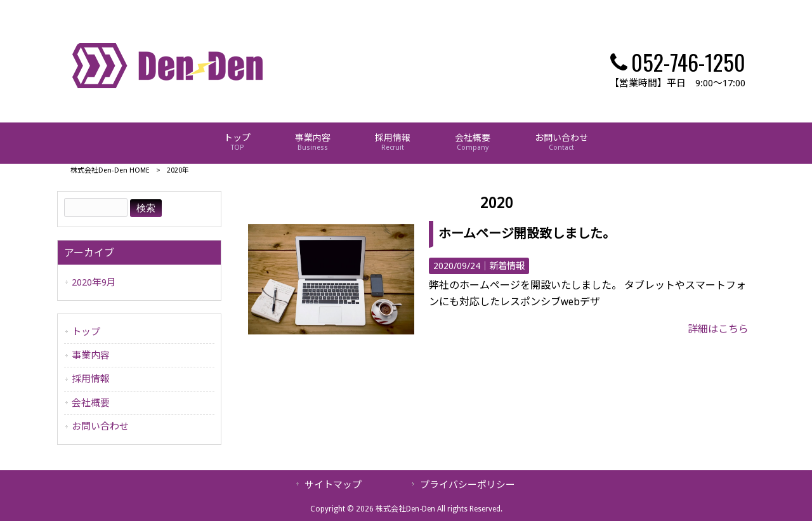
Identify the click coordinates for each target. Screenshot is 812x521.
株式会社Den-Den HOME (110, 170)
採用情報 (91, 379)
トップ (86, 332)
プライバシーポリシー (468, 485)
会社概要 (91, 403)
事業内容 (91, 355)
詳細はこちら (718, 329)
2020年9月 (94, 282)
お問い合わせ (100, 426)
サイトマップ (333, 485)
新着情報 (507, 266)
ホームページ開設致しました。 (527, 234)
